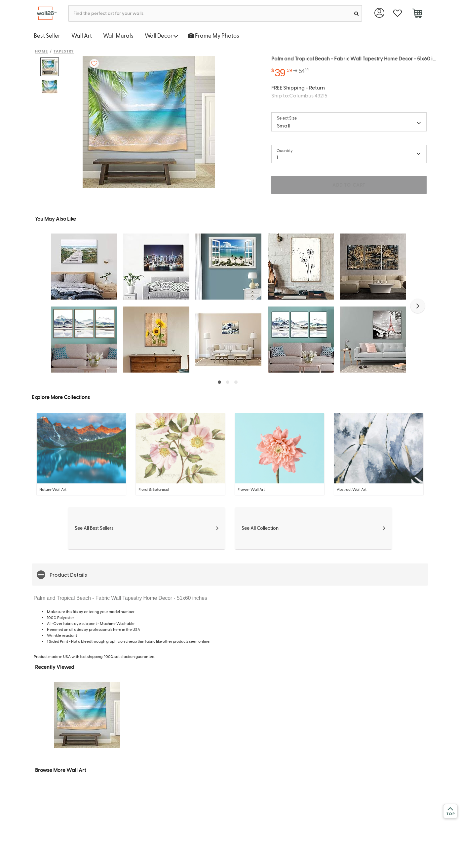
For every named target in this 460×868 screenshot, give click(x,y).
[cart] (417, 14)
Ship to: (299, 95)
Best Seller (47, 35)
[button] (418, 306)
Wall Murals (118, 35)
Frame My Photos (214, 35)
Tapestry (64, 51)
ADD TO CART (349, 185)
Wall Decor (161, 35)
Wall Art (82, 35)
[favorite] (397, 13)
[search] (356, 13)
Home (41, 51)
